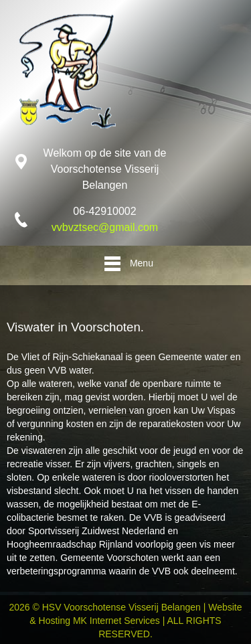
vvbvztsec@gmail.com (105, 227)
